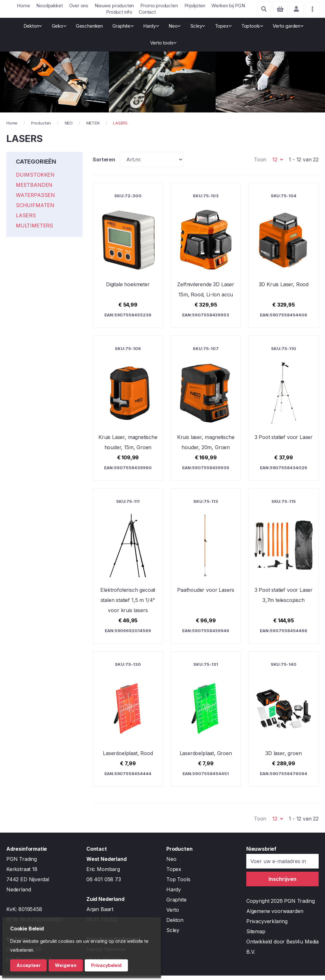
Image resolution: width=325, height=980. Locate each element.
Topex (174, 874)
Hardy (174, 894)
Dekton (175, 924)
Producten (41, 127)
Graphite (176, 904)
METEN (93, 127)
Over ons (79, 6)
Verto (173, 914)
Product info (119, 12)
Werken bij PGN (228, 6)
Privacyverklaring (267, 926)
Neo (171, 863)
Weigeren (66, 965)
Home (23, 6)
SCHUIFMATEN (35, 210)
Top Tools (178, 884)
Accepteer (28, 965)
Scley (173, 935)
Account (295, 9)
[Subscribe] (282, 883)
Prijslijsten (195, 6)
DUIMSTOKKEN (35, 179)
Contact (147, 12)
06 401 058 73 (104, 884)
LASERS (26, 220)
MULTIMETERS (34, 230)
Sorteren (104, 164)
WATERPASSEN (35, 200)
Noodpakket (49, 6)
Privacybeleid (106, 965)
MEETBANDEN (34, 190)
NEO (69, 127)
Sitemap (256, 936)
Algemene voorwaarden (275, 916)
